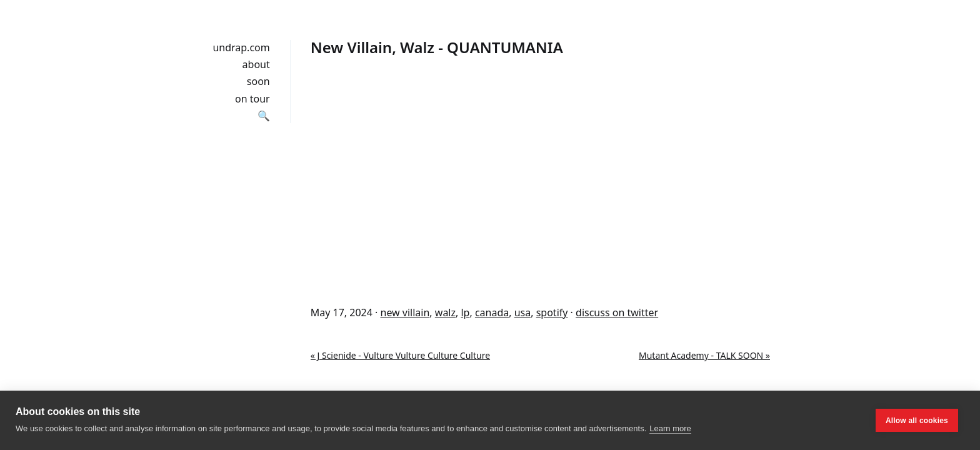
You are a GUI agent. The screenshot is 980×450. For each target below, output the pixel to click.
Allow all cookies (917, 421)
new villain (405, 312)
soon (258, 81)
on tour (252, 99)
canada (492, 312)
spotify (552, 312)
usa (523, 312)
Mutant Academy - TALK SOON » (704, 355)
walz (445, 312)
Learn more (670, 428)
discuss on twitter (617, 312)
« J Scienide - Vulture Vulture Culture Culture (400, 355)
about (256, 64)
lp (465, 312)
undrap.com (241, 47)
